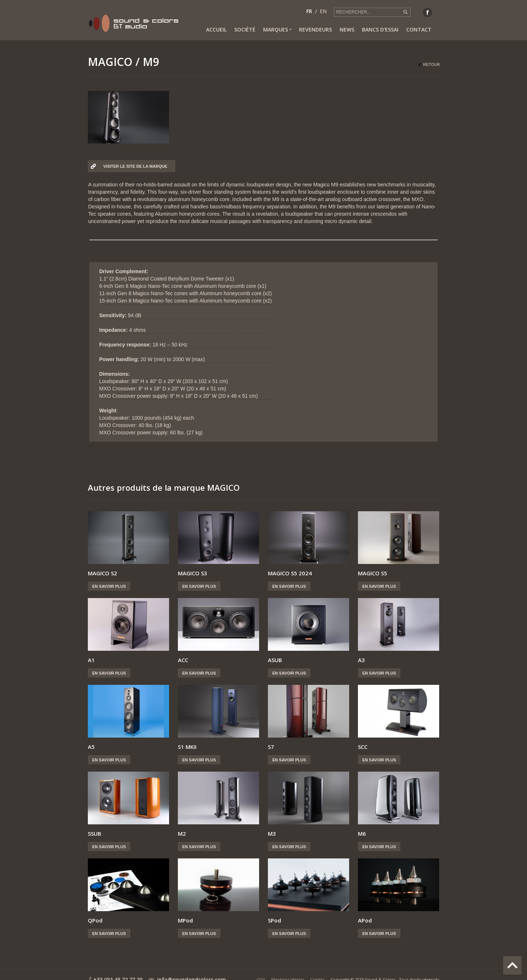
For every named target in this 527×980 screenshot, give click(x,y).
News (347, 29)
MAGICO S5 (373, 573)
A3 (361, 660)
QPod (95, 920)
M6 (362, 834)
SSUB (95, 834)
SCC (363, 747)
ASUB (275, 660)
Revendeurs (315, 29)
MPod (185, 920)
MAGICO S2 (102, 573)
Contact (419, 29)
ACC (183, 660)
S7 (271, 747)
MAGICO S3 (193, 573)
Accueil (216, 29)
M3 (272, 834)
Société (245, 29)
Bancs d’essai (380, 29)
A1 (91, 660)
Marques (277, 30)
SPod (274, 920)
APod (365, 920)
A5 (91, 747)
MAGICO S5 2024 (290, 573)
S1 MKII (187, 747)
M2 (182, 834)
